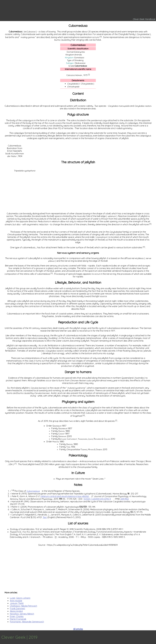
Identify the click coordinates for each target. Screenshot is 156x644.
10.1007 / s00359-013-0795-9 (97, 499)
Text (45, 517)
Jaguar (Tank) (17, 603)
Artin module (16, 601)
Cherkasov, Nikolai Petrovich (23, 606)
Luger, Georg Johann (20, 598)
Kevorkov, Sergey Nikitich (22, 614)
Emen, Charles (17, 616)
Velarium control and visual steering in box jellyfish (65, 496)
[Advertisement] (78, 192)
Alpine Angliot (16, 611)
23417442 (125, 499)
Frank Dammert (17, 608)
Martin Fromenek (18, 619)
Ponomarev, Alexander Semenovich (27, 622)
